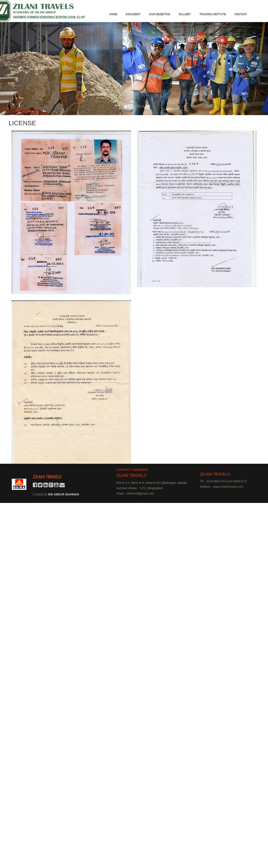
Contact (241, 14)
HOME (113, 14)
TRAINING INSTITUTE (213, 14)
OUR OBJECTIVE (160, 14)
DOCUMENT (133, 14)
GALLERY (185, 14)
